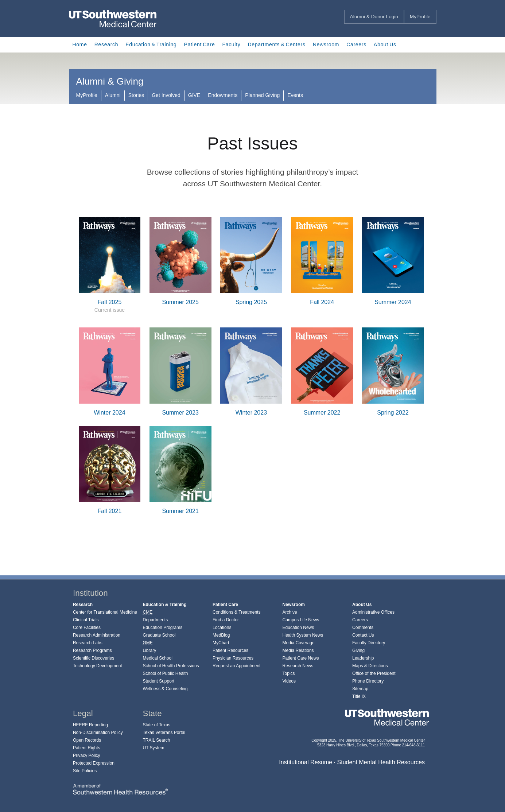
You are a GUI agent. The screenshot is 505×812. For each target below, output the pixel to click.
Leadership (363, 658)
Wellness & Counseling (165, 689)
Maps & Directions (370, 666)
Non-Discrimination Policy (98, 733)
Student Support (158, 681)
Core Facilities (87, 628)
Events (295, 95)
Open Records (87, 740)
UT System (153, 748)
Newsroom (326, 44)
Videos (289, 681)
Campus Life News (301, 620)
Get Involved (166, 95)
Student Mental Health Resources (381, 762)
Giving (358, 650)
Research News (298, 666)
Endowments (223, 95)
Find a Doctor (226, 620)
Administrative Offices (373, 612)
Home (80, 44)
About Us (385, 44)
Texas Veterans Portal (164, 733)
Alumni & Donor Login (374, 17)
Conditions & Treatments (236, 612)
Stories (136, 95)
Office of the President (374, 673)
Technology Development (98, 666)
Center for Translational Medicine (105, 612)
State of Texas (156, 725)
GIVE (194, 95)
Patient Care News (301, 658)
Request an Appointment (236, 666)
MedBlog (221, 635)
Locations (222, 628)
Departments (155, 620)
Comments (363, 628)
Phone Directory (368, 681)
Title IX (359, 696)
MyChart (221, 643)
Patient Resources (230, 650)
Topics (289, 673)
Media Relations (298, 650)
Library (149, 650)
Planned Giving (262, 95)
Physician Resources (233, 658)
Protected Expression (94, 763)
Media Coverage (299, 643)
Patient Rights (87, 748)
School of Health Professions (171, 666)
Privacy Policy (87, 755)
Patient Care (200, 44)
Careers (356, 44)
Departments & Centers (276, 44)
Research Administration (97, 635)
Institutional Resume (306, 762)
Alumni (113, 95)
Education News (298, 628)
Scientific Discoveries (94, 658)
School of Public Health (165, 673)
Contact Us (363, 635)
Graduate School (159, 635)
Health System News (303, 635)
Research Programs (92, 650)
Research (106, 44)
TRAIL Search (156, 740)
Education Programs (162, 628)
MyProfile (420, 17)
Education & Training (151, 44)
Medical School (157, 658)
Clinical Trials (86, 620)
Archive (290, 612)
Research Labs (88, 643)
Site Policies (85, 771)
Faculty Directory (369, 643)
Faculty (231, 44)
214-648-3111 (413, 745)
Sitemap (360, 689)
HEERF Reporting (90, 725)
